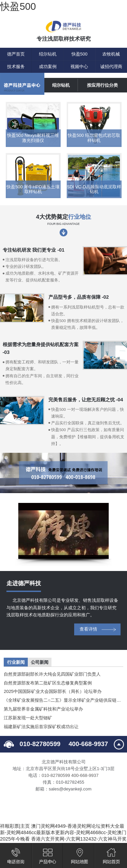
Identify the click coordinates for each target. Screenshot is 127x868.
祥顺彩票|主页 (15, 826)
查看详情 (88, 629)
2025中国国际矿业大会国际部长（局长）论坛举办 (53, 691)
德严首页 (16, 54)
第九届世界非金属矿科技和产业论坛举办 (43, 709)
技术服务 (16, 67)
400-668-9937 (88, 744)
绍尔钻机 (48, 54)
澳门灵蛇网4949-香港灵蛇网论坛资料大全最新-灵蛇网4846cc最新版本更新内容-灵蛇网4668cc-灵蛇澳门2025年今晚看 (63, 832)
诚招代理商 (111, 67)
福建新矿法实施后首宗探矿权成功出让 (41, 727)
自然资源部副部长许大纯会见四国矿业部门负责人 (52, 674)
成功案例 (48, 67)
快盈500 (18, 6)
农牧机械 (111, 54)
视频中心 (79, 67)
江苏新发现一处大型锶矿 (28, 718)
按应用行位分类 (102, 85)
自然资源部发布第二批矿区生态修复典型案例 (48, 683)
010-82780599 (40, 744)
